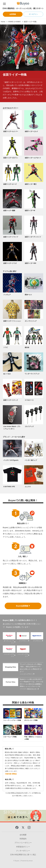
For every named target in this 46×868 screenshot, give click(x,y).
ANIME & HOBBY (14, 22)
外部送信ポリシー (23, 847)
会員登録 (13, 14)
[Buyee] (23, 4)
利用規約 (23, 839)
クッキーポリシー (23, 851)
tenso (31, 861)
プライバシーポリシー (23, 843)
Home (3, 22)
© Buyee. (17, 861)
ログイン (35, 14)
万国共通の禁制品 (11, 774)
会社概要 (23, 835)
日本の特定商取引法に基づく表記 (23, 855)
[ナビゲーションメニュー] (4, 4)
